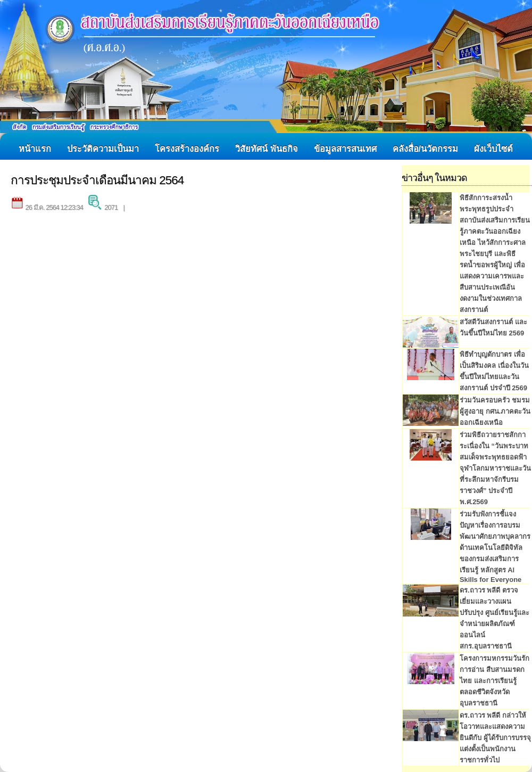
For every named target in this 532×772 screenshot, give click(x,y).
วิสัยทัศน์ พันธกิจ (267, 149)
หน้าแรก (35, 149)
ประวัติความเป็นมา (103, 149)
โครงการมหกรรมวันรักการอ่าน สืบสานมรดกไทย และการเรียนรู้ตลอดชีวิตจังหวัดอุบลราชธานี (494, 681)
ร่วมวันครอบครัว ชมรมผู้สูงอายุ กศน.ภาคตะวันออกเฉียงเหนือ (495, 411)
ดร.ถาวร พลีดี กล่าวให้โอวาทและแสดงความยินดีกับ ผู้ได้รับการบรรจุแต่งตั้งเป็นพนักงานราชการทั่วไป (495, 738)
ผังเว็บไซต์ (493, 149)
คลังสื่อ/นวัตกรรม (426, 149)
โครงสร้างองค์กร (187, 149)
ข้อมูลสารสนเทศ (345, 149)
